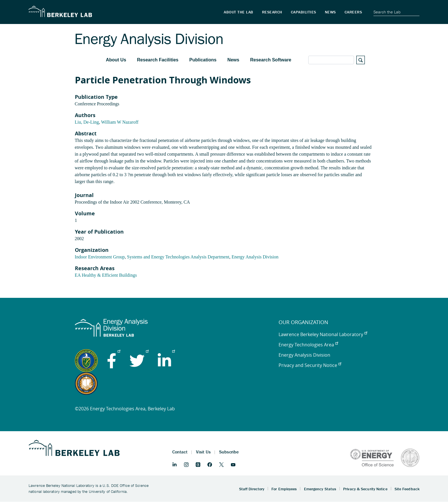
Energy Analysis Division (255, 257)
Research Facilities (158, 60)
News (233, 60)
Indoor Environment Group (100, 257)
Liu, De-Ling (87, 122)
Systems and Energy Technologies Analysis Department (178, 257)
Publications (203, 60)
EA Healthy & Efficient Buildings (106, 275)
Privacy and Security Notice (310, 365)
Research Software (271, 60)
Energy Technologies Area (308, 345)
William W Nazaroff (120, 122)
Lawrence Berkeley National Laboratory (323, 334)
